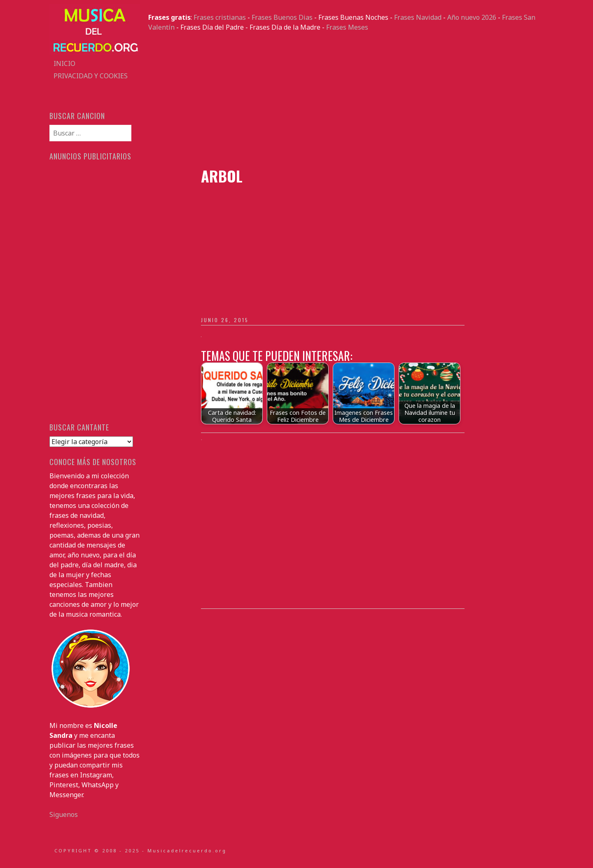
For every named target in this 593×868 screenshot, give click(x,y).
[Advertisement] (346, 100)
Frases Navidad (418, 17)
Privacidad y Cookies (91, 76)
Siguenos (64, 814)
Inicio (64, 63)
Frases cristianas (220, 17)
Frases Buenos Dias (282, 17)
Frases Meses (347, 27)
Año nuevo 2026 (472, 17)
